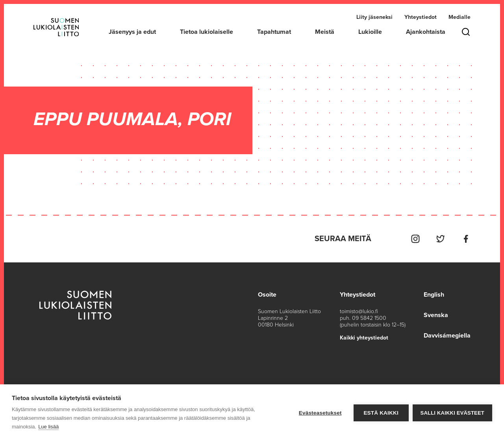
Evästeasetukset (320, 413)
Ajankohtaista (426, 32)
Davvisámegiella (447, 336)
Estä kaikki (381, 413)
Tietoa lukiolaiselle (207, 32)
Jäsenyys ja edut (132, 32)
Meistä (325, 32)
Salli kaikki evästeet (452, 413)
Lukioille (370, 32)
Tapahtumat (274, 32)
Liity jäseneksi (374, 17)
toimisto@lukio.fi (359, 311)
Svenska (436, 315)
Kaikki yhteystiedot (364, 338)
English (434, 295)
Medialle (460, 17)
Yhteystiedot (421, 17)
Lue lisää (48, 427)
